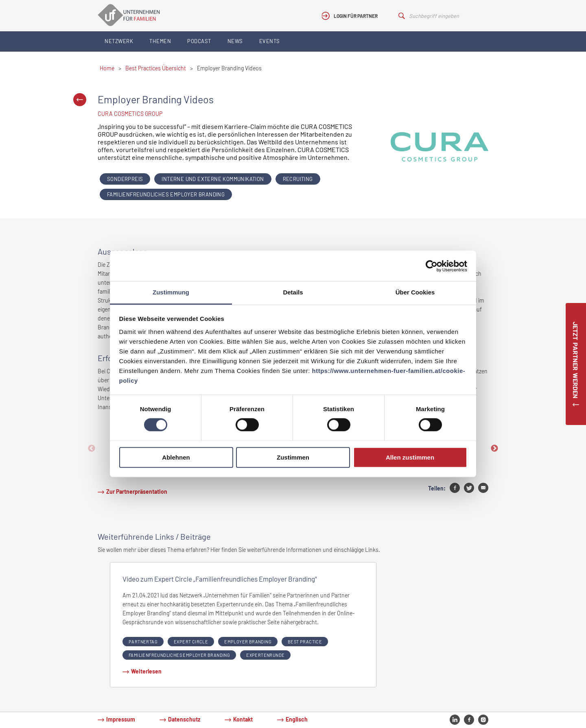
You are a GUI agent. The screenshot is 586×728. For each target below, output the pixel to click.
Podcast (199, 41)
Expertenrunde (265, 655)
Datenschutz (184, 719)
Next (494, 449)
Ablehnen (176, 457)
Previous (92, 449)
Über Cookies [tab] (415, 292)
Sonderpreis (125, 179)
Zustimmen (293, 457)
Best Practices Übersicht (156, 68)
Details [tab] (293, 292)
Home (107, 68)
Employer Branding (248, 642)
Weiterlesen (146, 671)
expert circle (191, 642)
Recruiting (298, 179)
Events (270, 41)
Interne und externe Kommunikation (213, 179)
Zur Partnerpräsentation (137, 492)
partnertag (143, 642)
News (235, 41)
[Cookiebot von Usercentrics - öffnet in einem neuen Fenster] (432, 266)
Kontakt (243, 719)
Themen (160, 41)
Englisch (297, 719)
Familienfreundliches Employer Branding (166, 194)
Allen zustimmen (410, 457)
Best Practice (305, 642)
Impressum (121, 719)
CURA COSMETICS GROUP (130, 114)
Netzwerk (119, 41)
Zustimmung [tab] (171, 292)
